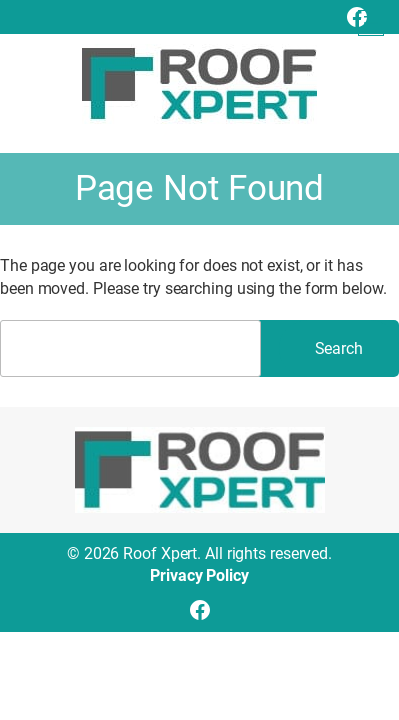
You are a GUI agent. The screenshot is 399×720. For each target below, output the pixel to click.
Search (339, 348)
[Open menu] (371, 23)
